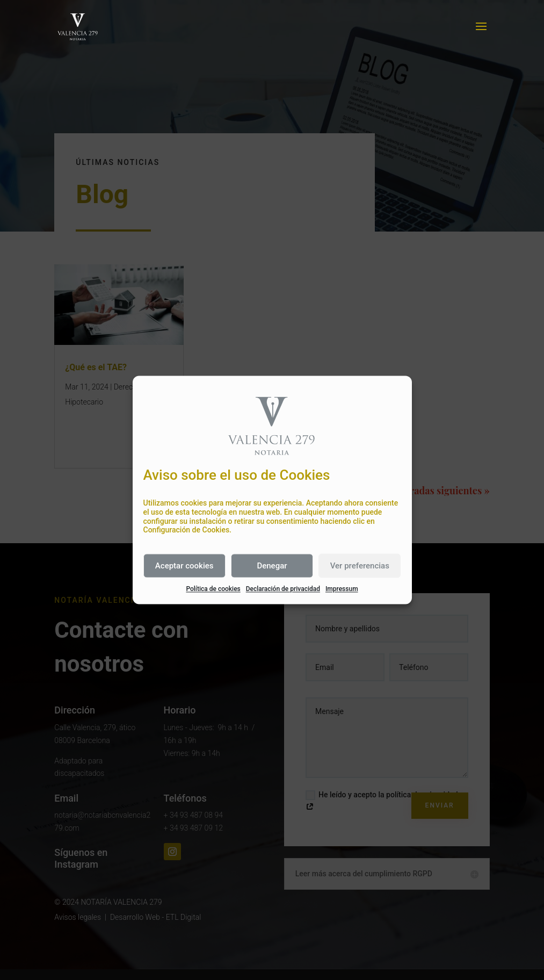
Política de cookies (213, 589)
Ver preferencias (360, 566)
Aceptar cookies (184, 566)
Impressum (342, 589)
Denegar (272, 566)
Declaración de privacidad (283, 589)
